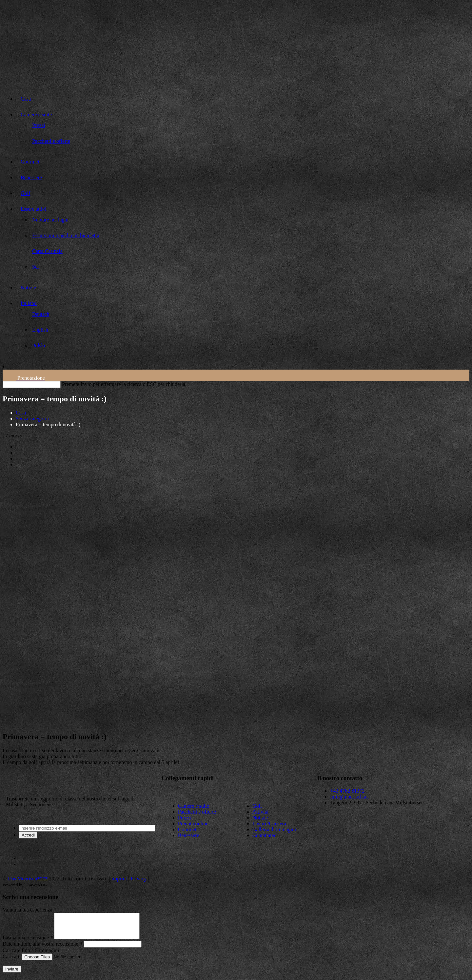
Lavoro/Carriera (269, 824)
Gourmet (187, 829)
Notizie (260, 818)
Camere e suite (194, 806)
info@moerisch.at (349, 797)
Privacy (139, 879)
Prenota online (193, 824)
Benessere (189, 835)
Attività (260, 812)
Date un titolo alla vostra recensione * (42, 949)
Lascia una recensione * (28, 942)
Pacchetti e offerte (197, 812)
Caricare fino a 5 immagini (31, 955)
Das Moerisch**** (28, 879)
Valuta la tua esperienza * (29, 910)
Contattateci (265, 835)
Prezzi (185, 818)
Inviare (12, 974)
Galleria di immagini (274, 829)
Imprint (119, 879)
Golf (257, 806)
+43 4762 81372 (347, 791)
